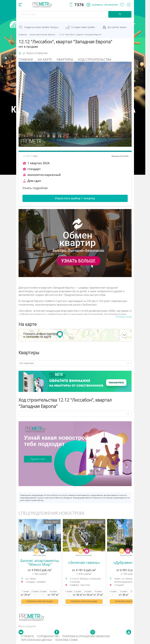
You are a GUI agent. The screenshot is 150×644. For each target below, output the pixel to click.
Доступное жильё (117, 27)
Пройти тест (38, 459)
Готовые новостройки (83, 27)
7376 (79, 5)
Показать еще (124, 317)
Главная (26, 59)
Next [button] (133, 562)
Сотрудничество (48, 636)
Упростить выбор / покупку (75, 198)
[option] (40, 563)
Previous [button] (18, 562)
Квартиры (65, 59)
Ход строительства (95, 59)
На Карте (45, 59)
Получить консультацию (40, 601)
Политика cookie (66, 640)
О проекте (27, 636)
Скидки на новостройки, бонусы (41, 27)
